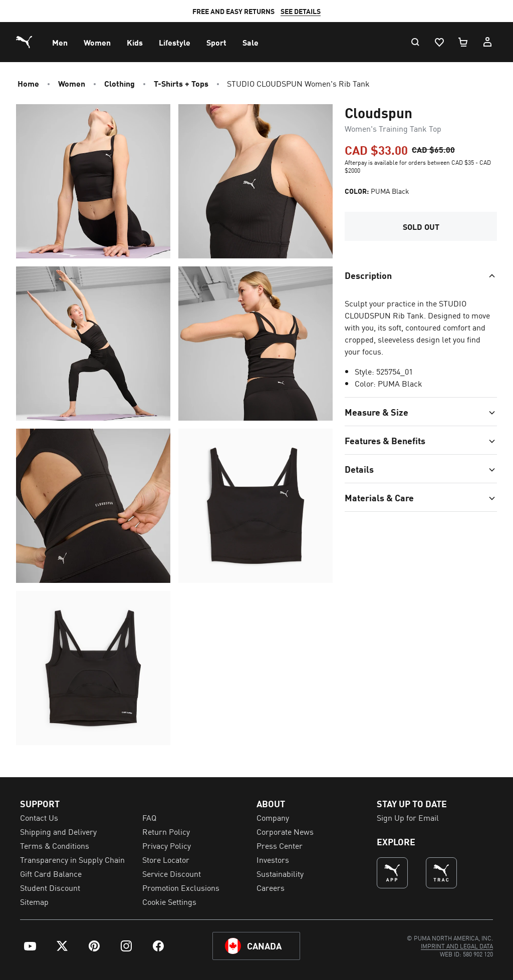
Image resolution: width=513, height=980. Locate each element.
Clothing (119, 83)
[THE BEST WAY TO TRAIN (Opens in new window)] (441, 873)
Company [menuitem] (273, 817)
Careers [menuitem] (271, 887)
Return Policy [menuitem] (166, 831)
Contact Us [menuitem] (39, 817)
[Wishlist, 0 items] (439, 42)
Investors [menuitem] (273, 859)
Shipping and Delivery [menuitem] (58, 831)
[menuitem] (60, 42)
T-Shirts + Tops (181, 83)
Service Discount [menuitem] (172, 873)
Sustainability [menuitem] (280, 873)
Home (28, 83)
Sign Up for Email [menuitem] (408, 817)
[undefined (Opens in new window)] (392, 873)
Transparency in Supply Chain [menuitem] (72, 859)
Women (72, 83)
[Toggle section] (421, 257)
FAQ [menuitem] (149, 817)
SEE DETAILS (313, 11)
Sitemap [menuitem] (34, 901)
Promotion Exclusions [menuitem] (181, 887)
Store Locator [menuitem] (166, 859)
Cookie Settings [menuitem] (169, 901)
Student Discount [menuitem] (50, 887)
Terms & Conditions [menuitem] (55, 845)
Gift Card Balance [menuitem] (51, 873)
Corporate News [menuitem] (285, 831)
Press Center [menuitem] (280, 845)
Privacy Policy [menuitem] (167, 845)
